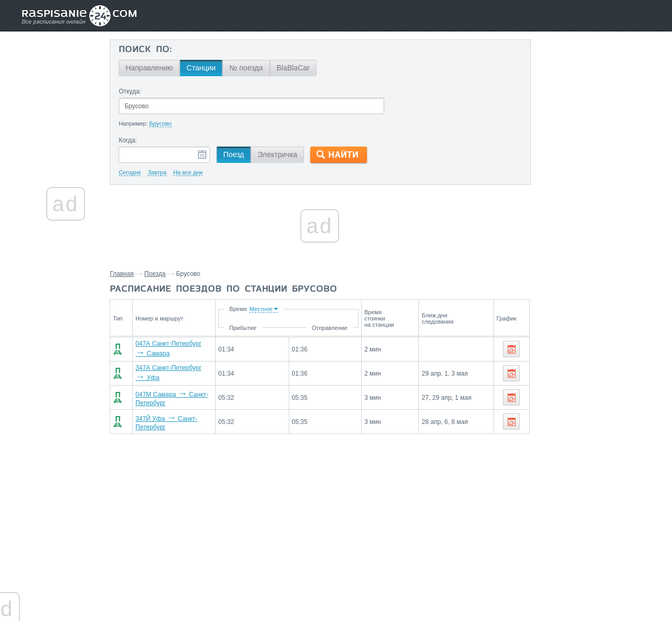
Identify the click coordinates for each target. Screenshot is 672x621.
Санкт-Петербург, (554, 406)
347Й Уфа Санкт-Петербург (186, 415)
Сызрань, (616, 438)
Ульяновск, (544, 453)
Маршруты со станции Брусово (571, 570)
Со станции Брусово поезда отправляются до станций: (585, 386)
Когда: (138, 140)
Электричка (288, 154)
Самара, (619, 406)
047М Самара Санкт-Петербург (192, 393)
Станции (212, 68)
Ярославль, (545, 438)
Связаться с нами (337, 590)
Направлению (160, 68)
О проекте (387, 590)
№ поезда (257, 68)
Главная (133, 274)
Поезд (244, 154)
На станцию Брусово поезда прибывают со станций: (586, 479)
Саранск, (579, 453)
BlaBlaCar (304, 68)
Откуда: (140, 91)
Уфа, (594, 406)
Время (293, 309)
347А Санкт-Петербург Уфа (186, 371)
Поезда (166, 274)
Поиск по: (156, 50)
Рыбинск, (582, 438)
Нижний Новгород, (556, 422)
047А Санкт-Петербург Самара (191, 349)
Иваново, (605, 422)
